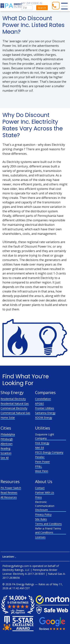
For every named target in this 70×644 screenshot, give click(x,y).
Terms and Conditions (48, 524)
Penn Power (42, 462)
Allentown (7, 444)
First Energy (42, 443)
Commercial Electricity (14, 408)
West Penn (42, 471)
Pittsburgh (7, 439)
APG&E (39, 403)
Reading (5, 448)
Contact (40, 488)
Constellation (43, 399)
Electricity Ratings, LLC (16, 570)
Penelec (40, 457)
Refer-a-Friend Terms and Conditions (48, 530)
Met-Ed (39, 448)
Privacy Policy (43, 514)
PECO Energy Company (49, 452)
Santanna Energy (45, 413)
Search (42, 8)
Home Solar (8, 418)
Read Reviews (9, 493)
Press (38, 497)
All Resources (9, 497)
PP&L (39, 466)
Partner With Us (45, 493)
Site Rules (41, 519)
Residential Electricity (13, 399)
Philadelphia (8, 434)
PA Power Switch (11, 488)
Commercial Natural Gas (15, 413)
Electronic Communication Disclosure (45, 506)
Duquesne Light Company (45, 436)
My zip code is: (32, 3)
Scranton (6, 453)
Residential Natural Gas (15, 403)
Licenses (40, 537)
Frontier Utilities (45, 408)
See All (5, 458)
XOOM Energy (44, 418)
